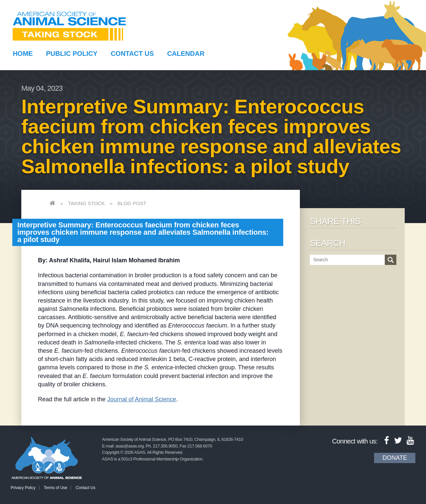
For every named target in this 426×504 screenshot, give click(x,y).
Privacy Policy (23, 488)
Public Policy (72, 54)
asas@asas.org (130, 446)
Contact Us (132, 54)
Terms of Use (56, 488)
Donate (395, 458)
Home (23, 54)
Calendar (186, 54)
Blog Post (132, 203)
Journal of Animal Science (142, 399)
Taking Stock (86, 203)
